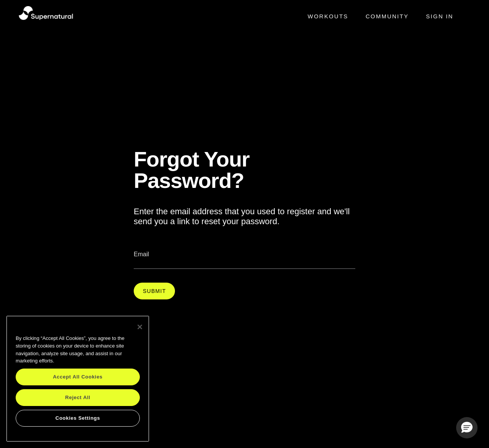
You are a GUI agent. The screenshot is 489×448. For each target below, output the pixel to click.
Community (387, 16)
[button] (467, 428)
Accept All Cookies (78, 377)
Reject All (78, 397)
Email (141, 254)
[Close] (140, 327)
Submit (154, 291)
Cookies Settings (78, 418)
